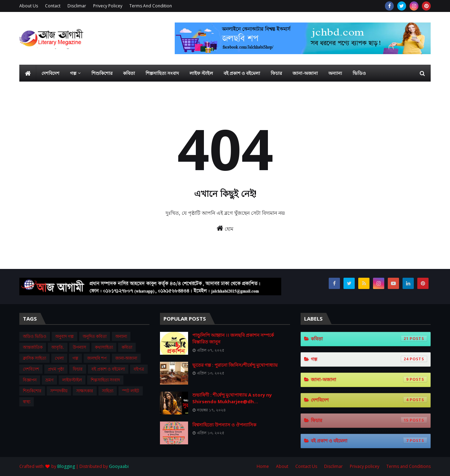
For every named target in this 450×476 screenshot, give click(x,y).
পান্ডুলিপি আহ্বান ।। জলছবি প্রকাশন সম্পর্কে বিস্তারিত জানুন (233, 339)
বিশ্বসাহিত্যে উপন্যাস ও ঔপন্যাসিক (224, 425)
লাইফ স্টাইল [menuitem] (201, 73)
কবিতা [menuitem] (129, 73)
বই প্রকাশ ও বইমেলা (108, 369)
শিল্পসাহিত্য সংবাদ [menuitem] (162, 73)
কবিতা (127, 347)
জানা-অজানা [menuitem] (305, 73)
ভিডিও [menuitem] (359, 73)
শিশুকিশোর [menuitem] (102, 73)
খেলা (59, 358)
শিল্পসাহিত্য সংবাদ (105, 380)
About (282, 466)
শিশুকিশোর (32, 391)
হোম (225, 228)
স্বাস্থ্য (27, 402)
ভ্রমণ (49, 380)
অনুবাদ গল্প (65, 336)
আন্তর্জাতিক (33, 347)
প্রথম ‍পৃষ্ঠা (56, 369)
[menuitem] (28, 73)
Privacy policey (365, 466)
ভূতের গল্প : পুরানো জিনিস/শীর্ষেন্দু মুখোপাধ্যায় (235, 365)
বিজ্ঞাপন (30, 380)
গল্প (75, 358)
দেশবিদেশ (31, 369)
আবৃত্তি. (58, 347)
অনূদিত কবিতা (95, 336)
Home (263, 466)
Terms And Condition (151, 6)
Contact (53, 6)
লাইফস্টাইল (72, 380)
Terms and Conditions (409, 466)
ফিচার (78, 369)
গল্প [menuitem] (73, 73)
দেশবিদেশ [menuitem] (50, 73)
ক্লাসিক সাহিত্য (34, 358)
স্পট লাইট (131, 391)
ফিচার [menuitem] (276, 73)
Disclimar (77, 6)
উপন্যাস (79, 347)
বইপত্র (139, 369)
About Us (29, 6)
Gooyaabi (119, 466)
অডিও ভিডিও (35, 336)
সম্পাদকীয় (59, 391)
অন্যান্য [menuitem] (335, 73)
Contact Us (306, 466)
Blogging (66, 466)
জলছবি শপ (97, 358)
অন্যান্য (121, 336)
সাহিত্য (108, 391)
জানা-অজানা (126, 358)
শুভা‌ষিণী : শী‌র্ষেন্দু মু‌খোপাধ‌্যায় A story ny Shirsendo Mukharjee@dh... (232, 398)
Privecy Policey (108, 6)
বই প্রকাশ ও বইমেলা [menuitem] (242, 73)
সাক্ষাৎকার (85, 391)
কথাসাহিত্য (104, 347)
